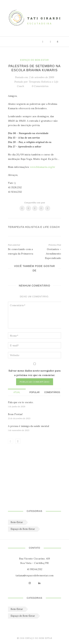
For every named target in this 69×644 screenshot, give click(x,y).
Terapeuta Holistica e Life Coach (34, 227)
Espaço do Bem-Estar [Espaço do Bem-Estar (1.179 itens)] (23, 529)
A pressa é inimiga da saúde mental (28, 426)
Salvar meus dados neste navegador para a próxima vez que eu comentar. (34, 373)
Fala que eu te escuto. (21, 402)
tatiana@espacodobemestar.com (34, 575)
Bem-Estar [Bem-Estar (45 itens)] (17, 522)
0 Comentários (40, 86)
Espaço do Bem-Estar (34, 60)
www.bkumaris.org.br (43, 167)
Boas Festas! (15, 414)
